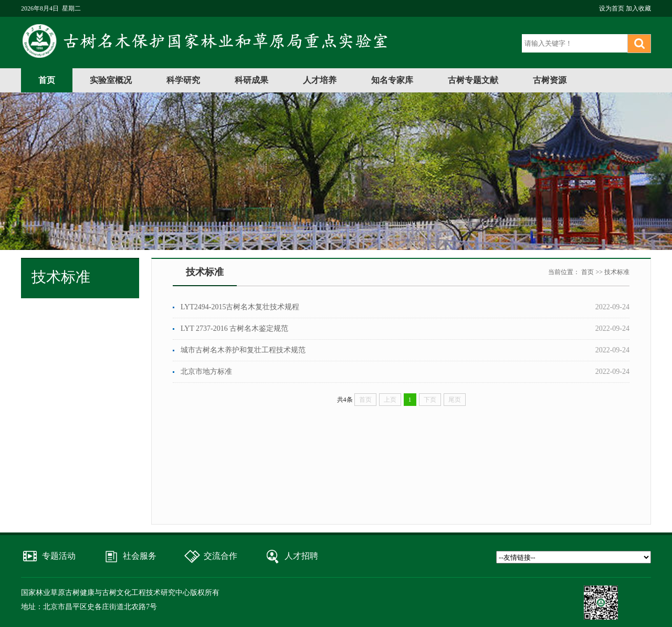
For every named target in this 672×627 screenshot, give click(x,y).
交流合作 (220, 556)
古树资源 (550, 80)
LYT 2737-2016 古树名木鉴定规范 (234, 328)
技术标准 (617, 272)
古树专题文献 (473, 80)
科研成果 (251, 80)
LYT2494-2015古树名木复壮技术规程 (240, 307)
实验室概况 (111, 80)
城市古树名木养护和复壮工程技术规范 (243, 350)
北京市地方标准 (206, 372)
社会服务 (140, 556)
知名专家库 (392, 80)
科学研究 (183, 80)
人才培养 (320, 80)
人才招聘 (301, 556)
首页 (47, 80)
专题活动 (59, 556)
